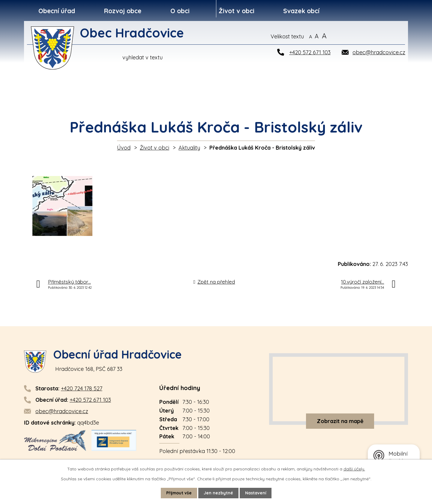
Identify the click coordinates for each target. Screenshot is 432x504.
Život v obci (237, 11)
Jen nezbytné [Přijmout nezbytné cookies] (219, 493)
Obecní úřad (57, 11)
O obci (180, 11)
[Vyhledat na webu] (377, 36)
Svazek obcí (301, 11)
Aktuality (189, 148)
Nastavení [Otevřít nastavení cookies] (256, 493)
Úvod (124, 148)
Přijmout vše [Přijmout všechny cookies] (179, 493)
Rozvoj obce (123, 11)
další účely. (354, 469)
